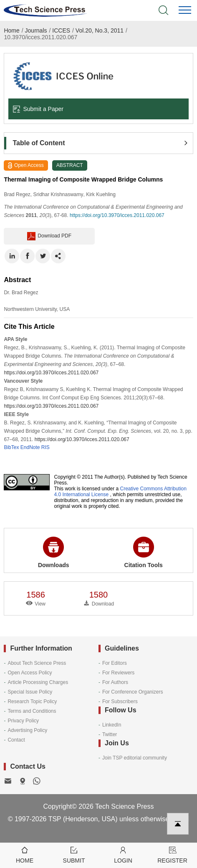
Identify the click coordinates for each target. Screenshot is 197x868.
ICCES (61, 30)
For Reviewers (118, 673)
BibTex (11, 447)
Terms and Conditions (32, 711)
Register (172, 854)
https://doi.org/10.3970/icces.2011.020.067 (117, 215)
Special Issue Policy (30, 692)
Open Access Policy (30, 673)
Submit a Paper (38, 109)
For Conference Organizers (133, 692)
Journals (36, 30)
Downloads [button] (54, 553)
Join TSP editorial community (135, 758)
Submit (74, 854)
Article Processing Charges (38, 682)
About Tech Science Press (37, 663)
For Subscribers (120, 701)
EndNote (30, 447)
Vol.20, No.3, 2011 (100, 30)
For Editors (115, 663)
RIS (45, 447)
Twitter (110, 734)
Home (11, 30)
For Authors (115, 682)
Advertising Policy (27, 730)
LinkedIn (112, 725)
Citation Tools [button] (144, 553)
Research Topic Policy (32, 701)
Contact (16, 740)
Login (123, 854)
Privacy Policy (23, 721)
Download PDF (49, 236)
